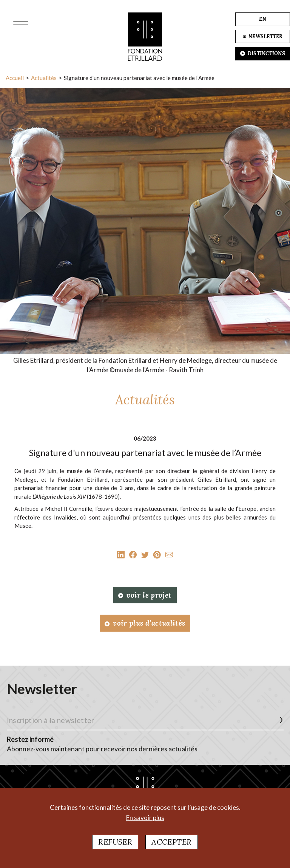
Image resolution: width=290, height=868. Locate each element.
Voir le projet (145, 595)
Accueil (15, 78)
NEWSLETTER (263, 36)
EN (263, 19)
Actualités (44, 78)
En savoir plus (145, 818)
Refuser (115, 842)
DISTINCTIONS (263, 53)
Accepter (171, 842)
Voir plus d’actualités (145, 623)
